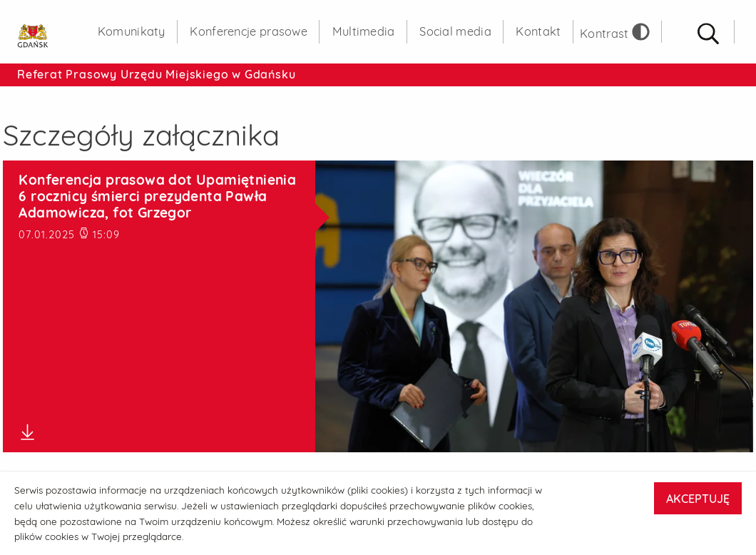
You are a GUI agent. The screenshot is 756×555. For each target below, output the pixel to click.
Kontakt (538, 31)
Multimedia (364, 31)
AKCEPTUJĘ (698, 499)
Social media (455, 31)
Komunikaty (132, 31)
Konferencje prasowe (249, 31)
